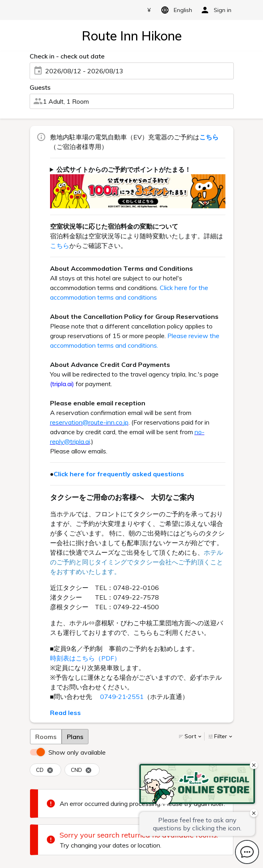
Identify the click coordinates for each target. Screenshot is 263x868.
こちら (60, 246)
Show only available (77, 752)
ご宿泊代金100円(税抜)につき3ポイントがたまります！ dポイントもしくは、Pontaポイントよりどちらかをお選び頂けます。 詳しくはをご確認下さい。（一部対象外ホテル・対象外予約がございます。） (138, 186)
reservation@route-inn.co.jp (89, 422)
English (175, 10)
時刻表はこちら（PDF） (85, 658)
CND (81, 770)
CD (45, 770)
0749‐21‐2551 (122, 697)
